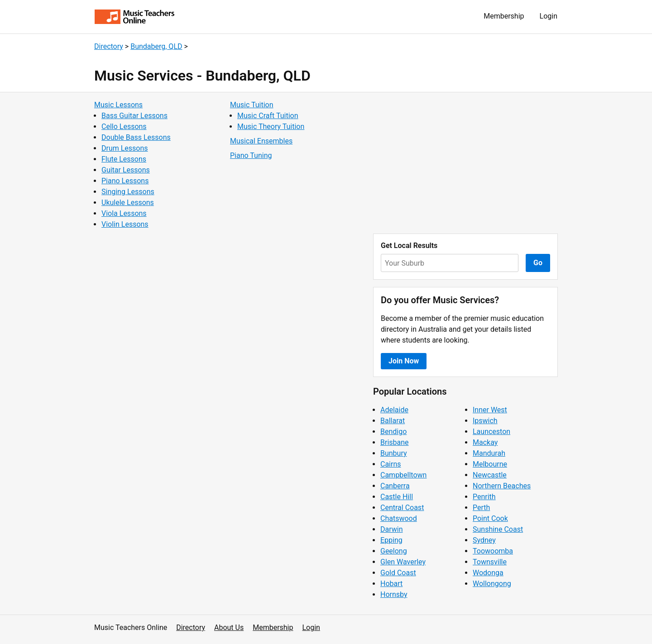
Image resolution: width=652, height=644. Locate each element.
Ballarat (393, 421)
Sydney (484, 540)
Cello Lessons (124, 126)
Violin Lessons (125, 224)
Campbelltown (403, 475)
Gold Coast (398, 573)
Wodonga (488, 573)
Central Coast (402, 508)
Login (549, 16)
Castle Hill (397, 497)
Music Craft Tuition (268, 116)
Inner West (490, 410)
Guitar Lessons (126, 170)
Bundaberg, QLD (156, 46)
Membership (504, 16)
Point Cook (490, 518)
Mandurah (489, 453)
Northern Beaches (502, 486)
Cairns (391, 464)
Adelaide (394, 410)
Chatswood (399, 518)
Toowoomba (493, 551)
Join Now (404, 361)
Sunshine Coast (498, 529)
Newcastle (490, 475)
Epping (391, 540)
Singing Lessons (128, 192)
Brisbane (395, 442)
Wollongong (492, 584)
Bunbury (394, 453)
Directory (109, 46)
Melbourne (490, 464)
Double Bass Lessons (136, 137)
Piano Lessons (125, 181)
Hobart (391, 584)
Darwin (392, 529)
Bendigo (393, 432)
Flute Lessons (124, 159)
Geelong (394, 551)
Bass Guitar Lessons (134, 116)
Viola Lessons (124, 213)
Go (538, 263)
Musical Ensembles (261, 141)
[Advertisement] (465, 163)
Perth (481, 508)
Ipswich (485, 421)
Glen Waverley (403, 562)
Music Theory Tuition (271, 126)
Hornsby (394, 594)
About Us (229, 627)
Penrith (484, 497)
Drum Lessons (125, 148)
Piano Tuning (251, 155)
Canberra (395, 486)
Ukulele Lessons (128, 203)
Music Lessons (118, 105)
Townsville (490, 562)
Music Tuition (252, 105)
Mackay (485, 442)
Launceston (491, 432)
